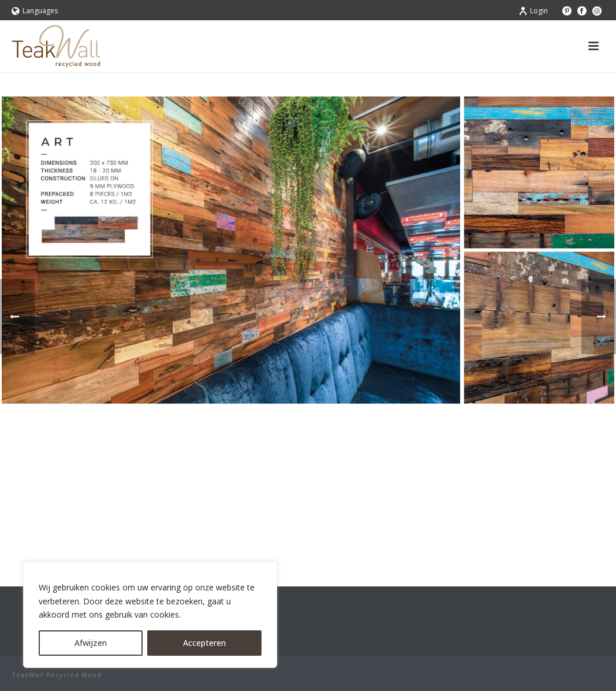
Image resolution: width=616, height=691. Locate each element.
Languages (35, 11)
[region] (150, 615)
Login (533, 11)
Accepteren (204, 643)
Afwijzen (91, 643)
